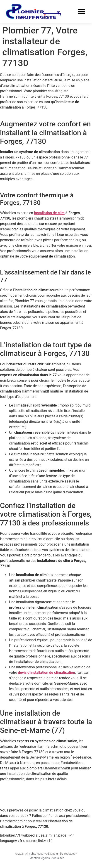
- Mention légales (39, 858)
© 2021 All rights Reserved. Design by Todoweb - (46, 854)
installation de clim (49, 213)
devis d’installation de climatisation (46, 673)
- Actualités (57, 858)
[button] (81, 12)
